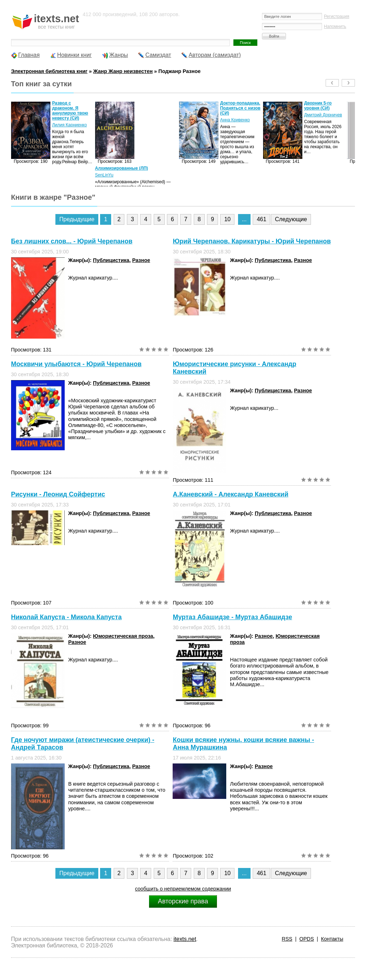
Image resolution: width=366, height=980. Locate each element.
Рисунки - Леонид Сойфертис (58, 494)
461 (261, 219)
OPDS (307, 939)
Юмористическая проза (123, 636)
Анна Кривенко (235, 120)
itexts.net (185, 939)
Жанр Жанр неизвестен (123, 71)
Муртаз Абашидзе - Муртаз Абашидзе (232, 617)
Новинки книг (75, 55)
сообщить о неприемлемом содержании (183, 889)
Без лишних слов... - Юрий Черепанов (72, 241)
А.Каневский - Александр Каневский (230, 494)
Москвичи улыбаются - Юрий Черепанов (76, 364)
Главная (29, 55)
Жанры (118, 55)
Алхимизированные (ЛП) (122, 168)
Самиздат (158, 55)
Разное (141, 260)
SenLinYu (104, 175)
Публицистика (111, 260)
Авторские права (183, 901)
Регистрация (337, 16)
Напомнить (335, 26)
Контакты (332, 939)
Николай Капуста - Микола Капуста (66, 617)
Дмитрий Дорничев (323, 115)
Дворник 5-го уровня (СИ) (318, 106)
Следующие (291, 219)
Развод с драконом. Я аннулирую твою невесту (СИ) (70, 111)
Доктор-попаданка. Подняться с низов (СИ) (240, 108)
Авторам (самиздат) (215, 55)
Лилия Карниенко (70, 125)
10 (227, 219)
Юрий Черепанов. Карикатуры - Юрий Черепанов (252, 241)
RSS (287, 939)
